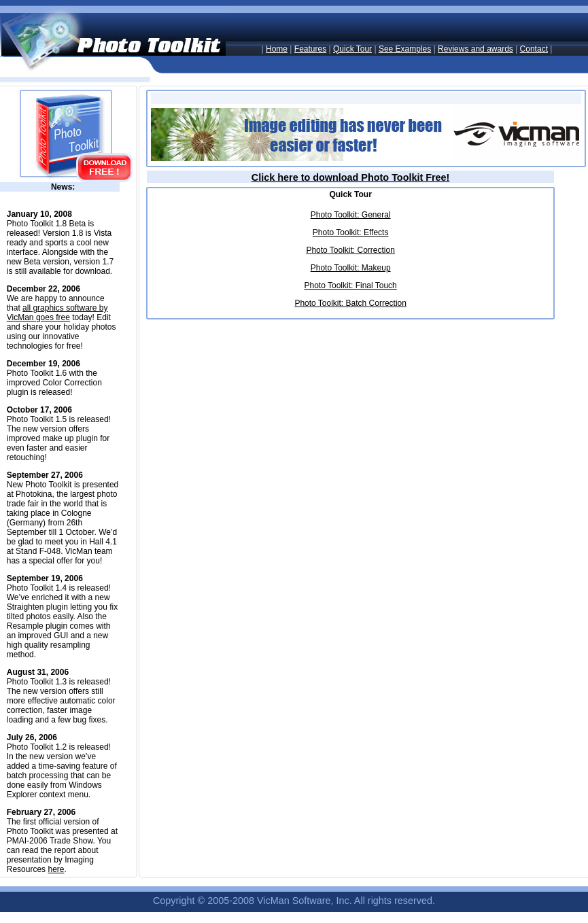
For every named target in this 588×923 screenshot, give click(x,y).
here (56, 869)
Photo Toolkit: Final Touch (350, 285)
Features (310, 49)
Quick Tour (352, 49)
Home (277, 49)
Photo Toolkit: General (351, 215)
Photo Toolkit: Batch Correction (350, 303)
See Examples (405, 49)
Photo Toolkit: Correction (350, 250)
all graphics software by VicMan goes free (57, 313)
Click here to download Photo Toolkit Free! (351, 177)
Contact (534, 49)
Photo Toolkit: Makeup (351, 268)
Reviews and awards (475, 49)
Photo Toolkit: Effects (351, 232)
